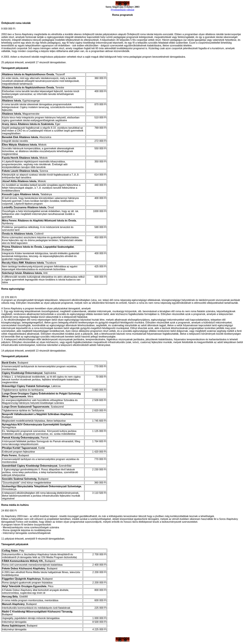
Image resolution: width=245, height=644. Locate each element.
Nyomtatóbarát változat (123, 10)
